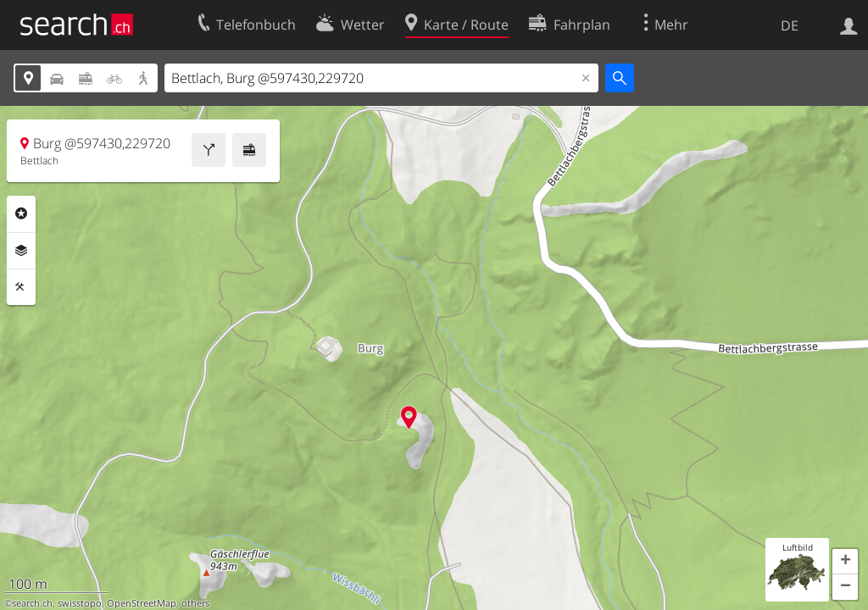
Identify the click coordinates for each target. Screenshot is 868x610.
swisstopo (80, 603)
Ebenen (21, 251)
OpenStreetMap (142, 603)
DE (790, 25)
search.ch (32, 603)
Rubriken (21, 213)
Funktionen (21, 287)
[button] (845, 562)
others (195, 603)
